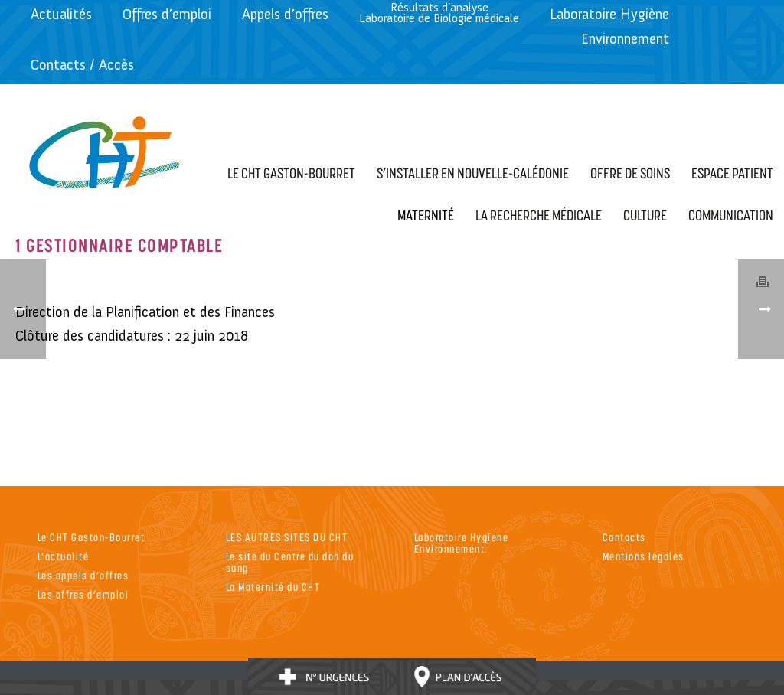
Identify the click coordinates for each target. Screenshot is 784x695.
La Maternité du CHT (273, 587)
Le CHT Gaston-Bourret (91, 537)
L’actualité (64, 556)
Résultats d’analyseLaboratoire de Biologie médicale (439, 13)
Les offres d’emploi (83, 594)
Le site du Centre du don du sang (290, 562)
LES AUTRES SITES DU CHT (287, 537)
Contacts (624, 537)
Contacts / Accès (82, 65)
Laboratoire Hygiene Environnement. (462, 543)
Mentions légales (644, 556)
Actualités (61, 14)
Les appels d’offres (83, 575)
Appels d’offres (285, 14)
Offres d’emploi (167, 14)
